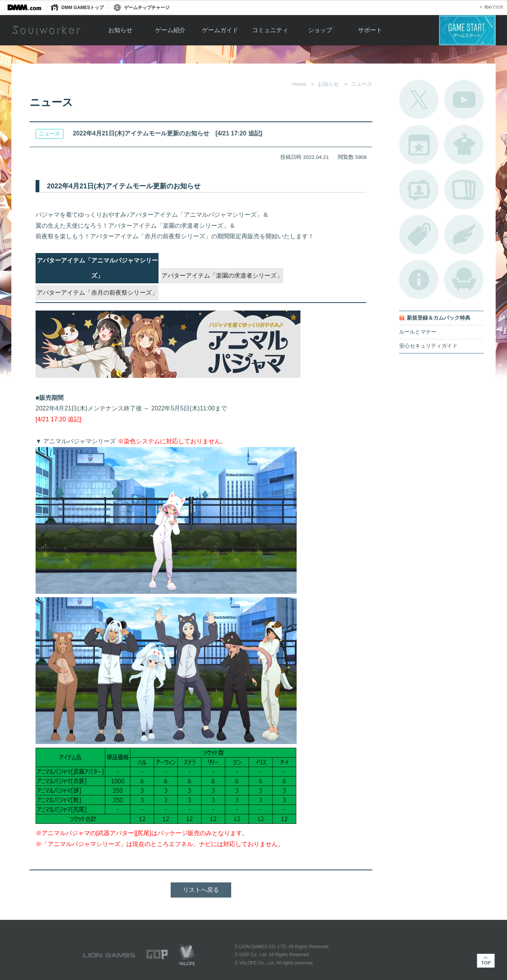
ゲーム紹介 (170, 30)
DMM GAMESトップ (82, 8)
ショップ (320, 30)
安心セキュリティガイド (428, 346)
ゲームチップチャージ (147, 8)
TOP (486, 961)
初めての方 (494, 7)
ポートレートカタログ (419, 189)
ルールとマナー (418, 332)
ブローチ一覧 (464, 235)
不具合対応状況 (419, 280)
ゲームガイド (220, 30)
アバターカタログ (464, 144)
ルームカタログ (464, 280)
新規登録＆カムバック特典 (439, 318)
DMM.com (25, 8)
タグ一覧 (419, 235)
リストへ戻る (201, 890)
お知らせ (120, 30)
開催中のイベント (419, 144)
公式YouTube (464, 99)
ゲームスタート (467, 30)
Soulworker (46, 30)
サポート (370, 30)
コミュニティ (270, 30)
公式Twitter (419, 99)
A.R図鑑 (464, 189)
